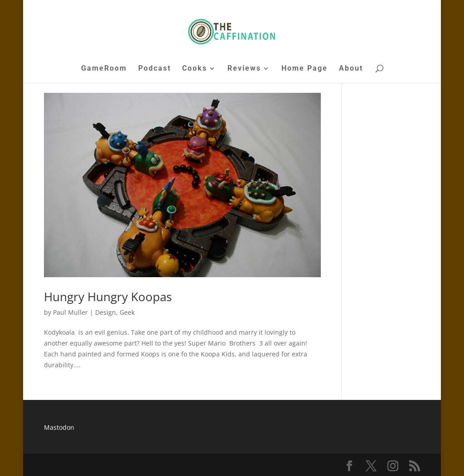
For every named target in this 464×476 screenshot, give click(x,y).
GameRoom (104, 69)
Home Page (304, 69)
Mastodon (59, 427)
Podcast (155, 69)
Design (106, 312)
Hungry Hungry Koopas (108, 297)
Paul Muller (70, 312)
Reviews (244, 69)
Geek (127, 312)
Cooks (195, 69)
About (351, 69)
